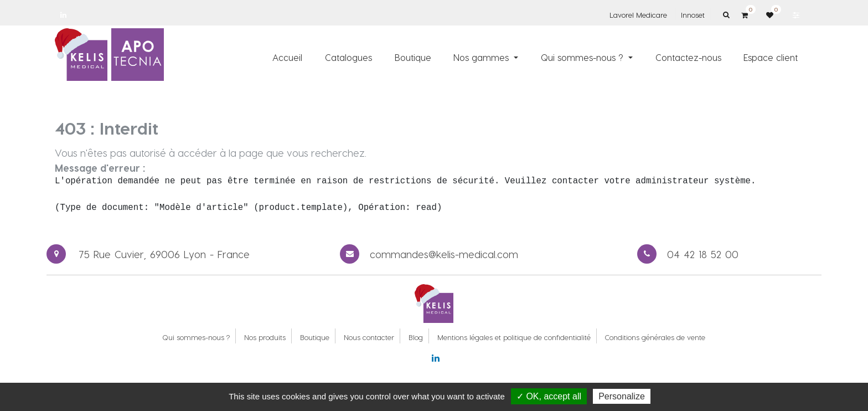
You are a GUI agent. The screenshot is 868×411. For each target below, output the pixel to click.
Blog (416, 337)
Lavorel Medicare (638, 15)
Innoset (693, 15)
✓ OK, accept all (549, 396)
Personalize (622, 396)
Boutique (315, 337)
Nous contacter (369, 337)
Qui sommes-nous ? (196, 337)
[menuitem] (288, 57)
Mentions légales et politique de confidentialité (514, 337)
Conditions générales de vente (655, 337)
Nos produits (265, 337)
